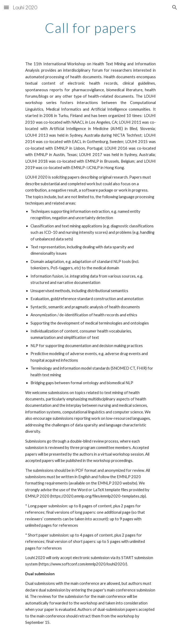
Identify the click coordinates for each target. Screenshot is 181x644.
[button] (6, 7)
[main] (90, 28)
